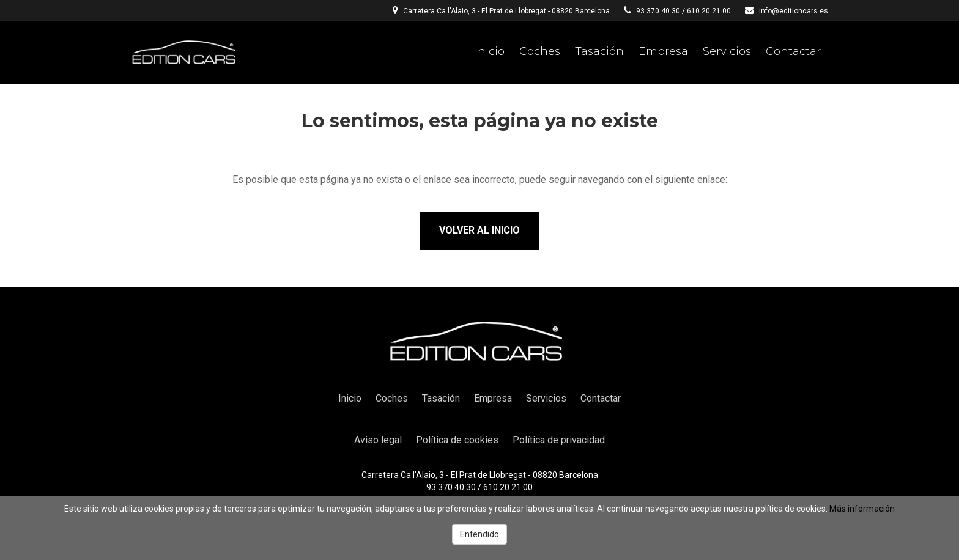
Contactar (793, 51)
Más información (862, 509)
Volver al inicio (480, 230)
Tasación (599, 51)
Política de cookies (457, 440)
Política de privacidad (559, 440)
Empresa (663, 51)
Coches (540, 51)
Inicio (490, 51)
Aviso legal (378, 440)
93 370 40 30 (658, 11)
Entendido (480, 534)
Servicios (727, 51)
